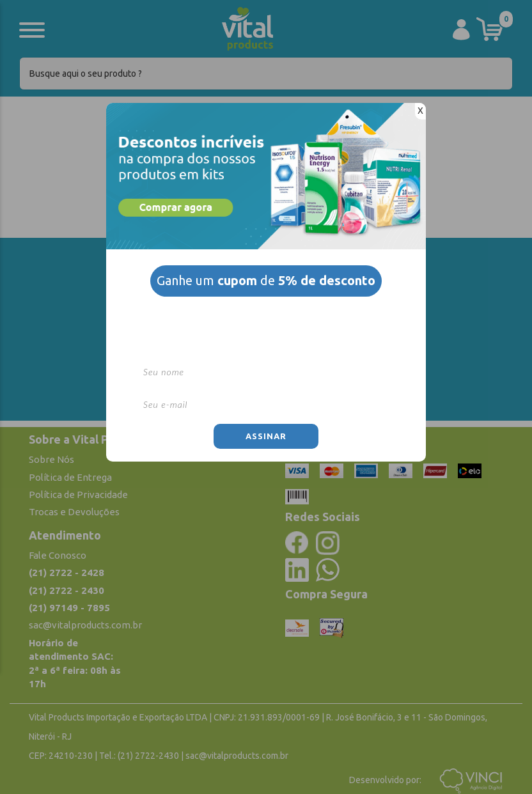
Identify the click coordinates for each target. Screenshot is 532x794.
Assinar (266, 436)
